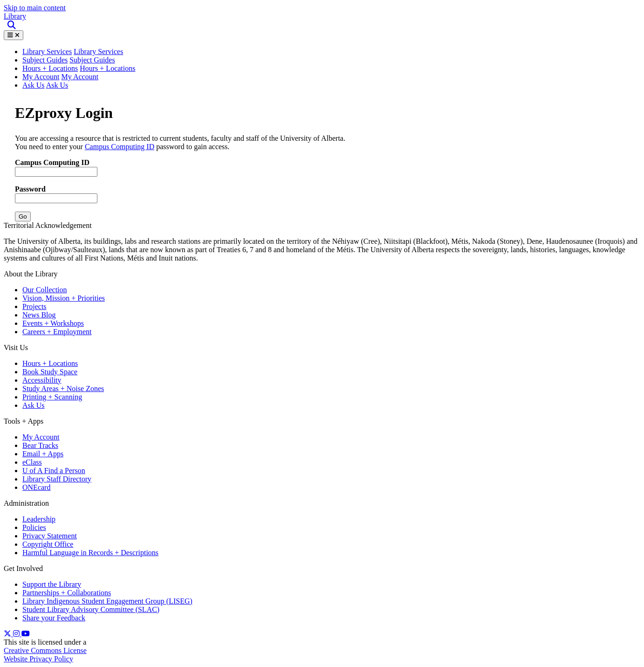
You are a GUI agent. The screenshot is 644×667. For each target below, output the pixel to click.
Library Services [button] (47, 52)
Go (23, 217)
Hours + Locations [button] (107, 68)
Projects (34, 306)
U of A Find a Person (54, 471)
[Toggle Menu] (14, 35)
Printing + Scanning (52, 397)
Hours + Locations (50, 68)
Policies (34, 527)
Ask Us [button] (57, 85)
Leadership (39, 519)
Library (15, 16)
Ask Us (34, 85)
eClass (32, 462)
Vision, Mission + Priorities (64, 298)
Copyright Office (48, 544)
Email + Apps (43, 454)
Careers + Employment (57, 332)
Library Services (98, 52)
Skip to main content (35, 8)
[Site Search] (12, 25)
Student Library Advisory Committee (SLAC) (91, 609)
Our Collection (45, 290)
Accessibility (42, 380)
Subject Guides (45, 60)
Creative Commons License (45, 650)
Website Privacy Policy (38, 659)
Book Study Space (50, 372)
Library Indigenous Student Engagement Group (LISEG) (107, 601)
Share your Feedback (54, 618)
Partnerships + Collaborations (67, 593)
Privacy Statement (50, 536)
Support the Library (52, 584)
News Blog (39, 315)
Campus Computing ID (120, 147)
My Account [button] (80, 77)
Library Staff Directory (57, 479)
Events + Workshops (53, 323)
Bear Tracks (40, 445)
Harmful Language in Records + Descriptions (90, 553)
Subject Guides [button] (92, 60)
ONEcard (36, 487)
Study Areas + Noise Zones (63, 389)
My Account (41, 77)
